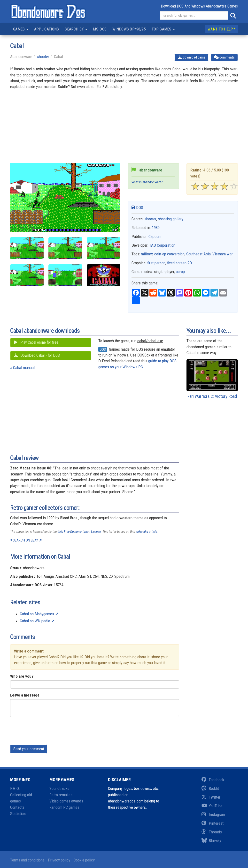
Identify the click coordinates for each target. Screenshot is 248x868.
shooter (43, 57)
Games (21, 29)
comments (224, 57)
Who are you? (22, 676)
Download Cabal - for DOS (37, 355)
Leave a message (25, 695)
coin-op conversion (169, 254)
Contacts (17, 807)
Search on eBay (25, 540)
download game (191, 57)
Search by (76, 29)
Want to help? (221, 29)
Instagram (213, 815)
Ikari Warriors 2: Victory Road (212, 379)
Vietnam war (223, 254)
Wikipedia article (146, 532)
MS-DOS (100, 29)
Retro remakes (61, 795)
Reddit (210, 788)
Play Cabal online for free (36, 342)
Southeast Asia (198, 254)
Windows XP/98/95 (129, 29)
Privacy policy (59, 860)
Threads (212, 832)
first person (156, 263)
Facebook (213, 780)
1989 (156, 228)
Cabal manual (24, 368)
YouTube (212, 806)
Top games (163, 29)
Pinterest (213, 823)
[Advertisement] (124, 129)
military (147, 254)
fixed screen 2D (179, 263)
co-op (180, 272)
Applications (47, 29)
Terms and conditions (27, 860)
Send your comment (29, 749)
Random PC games (64, 807)
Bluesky (211, 841)
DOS (137, 208)
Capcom (155, 237)
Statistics (18, 814)
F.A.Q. (15, 788)
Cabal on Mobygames (37, 614)
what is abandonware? (147, 182)
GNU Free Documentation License (79, 532)
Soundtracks (59, 788)
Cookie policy (84, 860)
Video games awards (66, 801)
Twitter (211, 797)
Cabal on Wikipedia (35, 621)
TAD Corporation (162, 245)
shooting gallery (171, 219)
